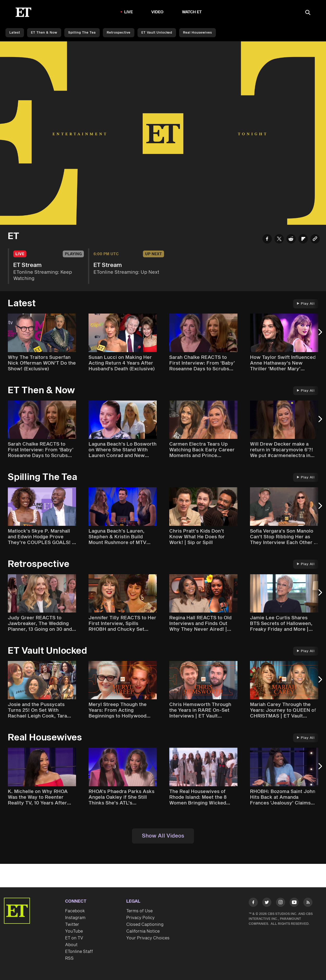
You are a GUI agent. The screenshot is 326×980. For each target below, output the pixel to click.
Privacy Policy (140, 918)
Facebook (75, 911)
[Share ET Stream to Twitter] (279, 240)
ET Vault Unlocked (157, 33)
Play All (306, 304)
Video (158, 12)
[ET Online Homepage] (23, 12)
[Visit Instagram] (281, 903)
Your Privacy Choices (148, 938)
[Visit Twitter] (267, 903)
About (71, 945)
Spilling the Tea (82, 33)
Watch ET (192, 12)
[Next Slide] (319, 335)
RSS (69, 958)
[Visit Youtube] (294, 903)
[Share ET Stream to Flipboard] (303, 240)
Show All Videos (163, 836)
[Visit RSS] (308, 903)
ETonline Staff (79, 952)
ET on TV (74, 938)
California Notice (143, 931)
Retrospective (119, 33)
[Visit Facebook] (253, 903)
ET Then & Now (44, 33)
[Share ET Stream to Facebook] (267, 240)
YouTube (74, 931)
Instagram (75, 918)
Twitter (72, 925)
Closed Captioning (145, 925)
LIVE (129, 12)
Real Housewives (198, 33)
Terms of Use (139, 911)
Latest (15, 33)
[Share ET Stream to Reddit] (291, 240)
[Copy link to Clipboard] (315, 240)
